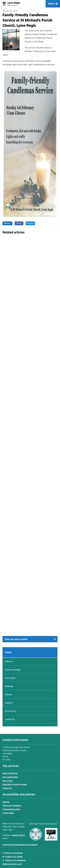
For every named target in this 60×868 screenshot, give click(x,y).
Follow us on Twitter (14, 857)
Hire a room (8, 781)
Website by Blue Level (12, 864)
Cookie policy (8, 813)
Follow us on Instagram (15, 860)
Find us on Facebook (13, 853)
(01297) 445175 (18, 835)
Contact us (7, 788)
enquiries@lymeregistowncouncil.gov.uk (20, 845)
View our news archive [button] (16, 639)
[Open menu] (53, 4)
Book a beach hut (10, 773)
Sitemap (6, 802)
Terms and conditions (12, 806)
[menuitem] (30, 652)
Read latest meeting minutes (15, 784)
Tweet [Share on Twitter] (30, 223)
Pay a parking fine (10, 777)
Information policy (11, 809)
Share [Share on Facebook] (19, 223)
